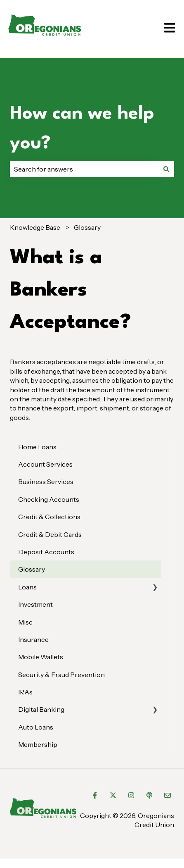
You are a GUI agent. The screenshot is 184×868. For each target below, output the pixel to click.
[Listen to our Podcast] (149, 795)
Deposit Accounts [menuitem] (46, 552)
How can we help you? (82, 129)
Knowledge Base (35, 227)
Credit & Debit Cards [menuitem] (50, 534)
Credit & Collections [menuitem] (49, 517)
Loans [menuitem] (27, 587)
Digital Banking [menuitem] (41, 709)
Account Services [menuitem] (45, 464)
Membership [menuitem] (38, 744)
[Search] (166, 169)
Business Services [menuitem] (46, 482)
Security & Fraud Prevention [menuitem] (61, 675)
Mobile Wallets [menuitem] (41, 657)
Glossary (87, 227)
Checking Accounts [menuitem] (49, 499)
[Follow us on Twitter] (113, 795)
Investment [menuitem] (35, 604)
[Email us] (167, 795)
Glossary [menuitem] (32, 569)
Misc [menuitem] (25, 622)
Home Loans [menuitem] (37, 447)
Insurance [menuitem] (33, 639)
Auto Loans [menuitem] (36, 727)
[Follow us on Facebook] (95, 795)
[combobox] (84, 169)
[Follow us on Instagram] (131, 795)
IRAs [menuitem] (25, 692)
